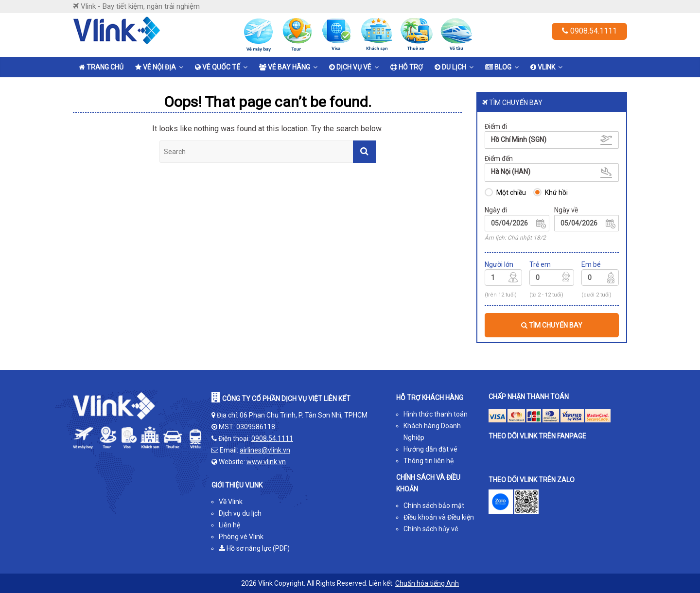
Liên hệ (229, 525)
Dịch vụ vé (350, 67)
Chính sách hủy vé (431, 529)
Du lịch (450, 67)
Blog (498, 67)
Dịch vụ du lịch (240, 513)
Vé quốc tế (218, 67)
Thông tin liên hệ (429, 461)
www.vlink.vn (266, 462)
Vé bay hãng (285, 67)
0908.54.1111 (589, 31)
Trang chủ (101, 67)
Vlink (543, 67)
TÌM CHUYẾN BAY (552, 325)
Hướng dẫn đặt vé (430, 449)
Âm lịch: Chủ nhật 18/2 (515, 238)
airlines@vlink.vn (265, 450)
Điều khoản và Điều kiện (439, 517)
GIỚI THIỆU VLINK (237, 485)
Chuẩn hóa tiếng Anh (427, 583)
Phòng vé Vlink (241, 537)
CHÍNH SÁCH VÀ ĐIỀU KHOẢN (428, 483)
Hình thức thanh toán (436, 414)
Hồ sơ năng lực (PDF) (254, 548)
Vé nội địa (156, 67)
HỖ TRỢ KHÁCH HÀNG (430, 398)
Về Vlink (231, 502)
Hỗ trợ (407, 67)
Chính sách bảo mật (434, 506)
